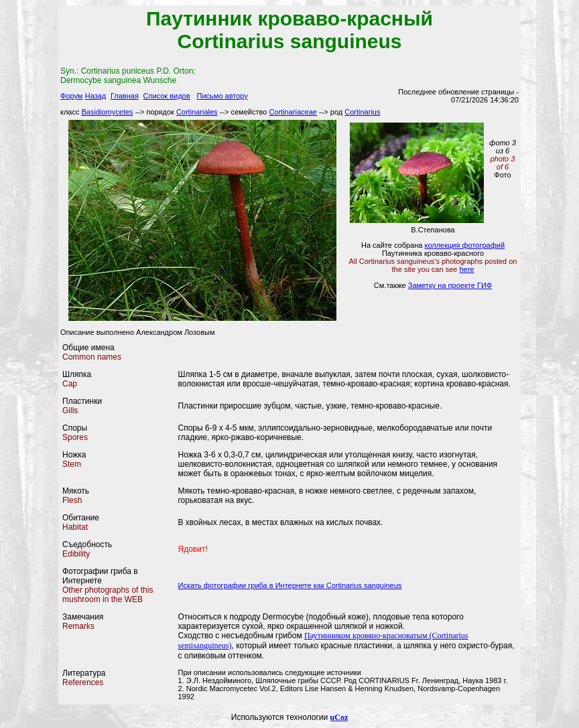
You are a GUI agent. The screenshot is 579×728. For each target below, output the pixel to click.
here (466, 269)
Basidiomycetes (108, 112)
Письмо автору (222, 96)
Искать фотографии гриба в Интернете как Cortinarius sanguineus (290, 585)
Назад (96, 96)
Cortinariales (197, 112)
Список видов (167, 96)
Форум (71, 96)
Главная (125, 96)
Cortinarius (362, 112)
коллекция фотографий (464, 245)
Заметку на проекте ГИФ (450, 285)
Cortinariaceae (293, 112)
